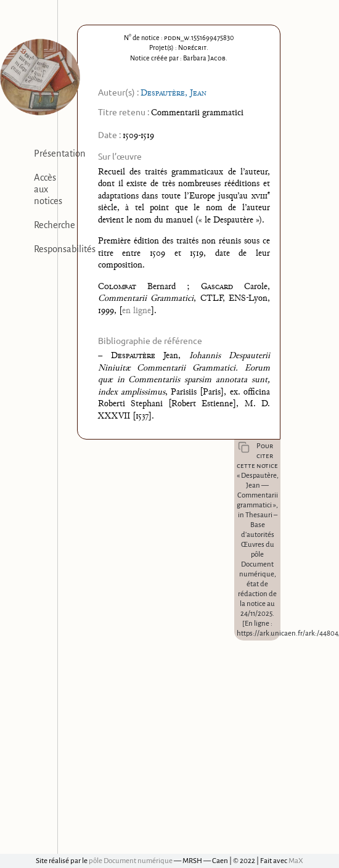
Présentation (60, 154)
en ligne (137, 311)
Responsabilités (65, 249)
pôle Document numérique (131, 861)
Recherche (55, 225)
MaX (296, 861)
